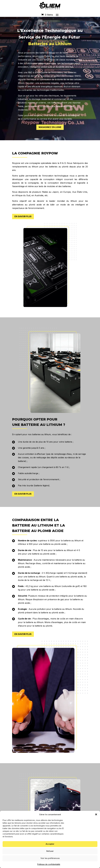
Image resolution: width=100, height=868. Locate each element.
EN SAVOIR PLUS (23, 216)
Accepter (50, 844)
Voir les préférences (50, 858)
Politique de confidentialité (49, 864)
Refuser (50, 851)
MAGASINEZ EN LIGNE (50, 127)
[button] (96, 814)
